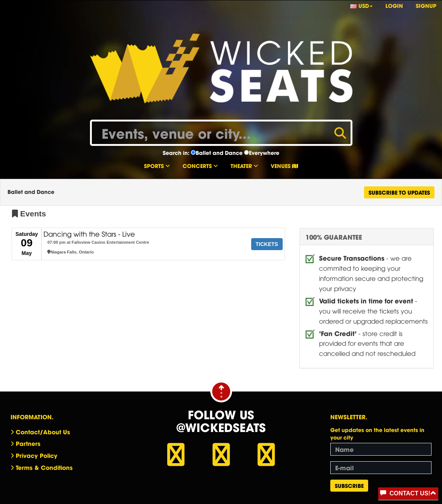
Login (394, 5)
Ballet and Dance (219, 153)
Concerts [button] (200, 166)
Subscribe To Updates (399, 192)
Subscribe (349, 485)
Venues (284, 166)
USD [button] (361, 5)
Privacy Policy (37, 455)
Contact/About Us (43, 432)
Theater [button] (244, 166)
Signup (426, 5)
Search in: (176, 153)
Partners (28, 443)
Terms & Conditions (44, 467)
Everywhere (264, 153)
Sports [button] (157, 166)
